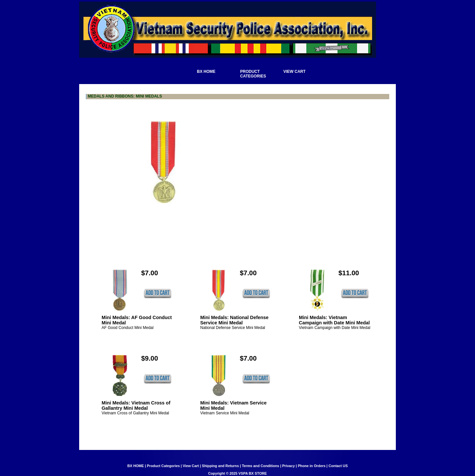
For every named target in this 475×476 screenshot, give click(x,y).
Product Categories (163, 466)
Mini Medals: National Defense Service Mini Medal (234, 320)
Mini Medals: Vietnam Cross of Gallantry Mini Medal (136, 405)
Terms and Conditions (260, 466)
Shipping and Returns (220, 466)
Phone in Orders (312, 466)
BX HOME (136, 466)
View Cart (191, 466)
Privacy (288, 466)
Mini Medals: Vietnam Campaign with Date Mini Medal (334, 320)
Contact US (338, 466)
